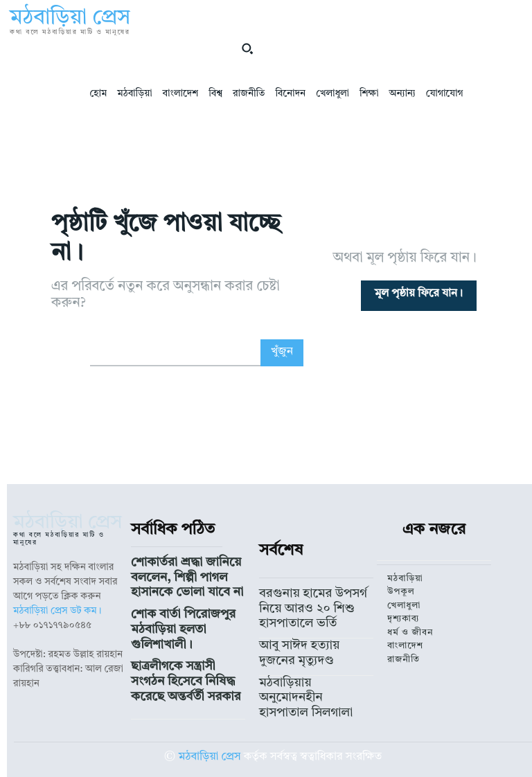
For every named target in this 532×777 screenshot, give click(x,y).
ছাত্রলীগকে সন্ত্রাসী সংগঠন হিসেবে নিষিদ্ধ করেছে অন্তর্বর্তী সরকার (187, 649)
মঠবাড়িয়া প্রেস (210, 738)
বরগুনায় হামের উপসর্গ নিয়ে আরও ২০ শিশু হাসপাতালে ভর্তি (311, 604)
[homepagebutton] (419, 296)
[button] (247, 48)
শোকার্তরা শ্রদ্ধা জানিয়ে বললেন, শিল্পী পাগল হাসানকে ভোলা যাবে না (186, 574)
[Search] (282, 353)
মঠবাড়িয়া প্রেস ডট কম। (57, 611)
